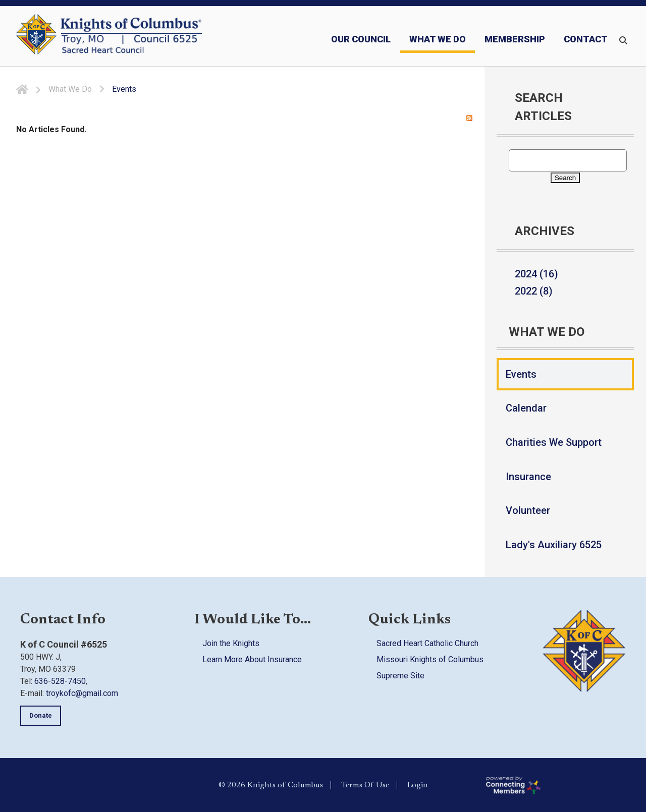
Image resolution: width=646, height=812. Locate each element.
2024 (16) (536, 274)
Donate (41, 715)
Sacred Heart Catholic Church (427, 643)
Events (521, 374)
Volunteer (528, 510)
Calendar (526, 408)
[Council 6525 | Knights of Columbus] (131, 36)
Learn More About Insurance (252, 659)
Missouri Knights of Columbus (430, 659)
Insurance (528, 477)
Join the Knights (231, 643)
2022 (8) (534, 291)
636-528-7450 (60, 681)
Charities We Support (554, 442)
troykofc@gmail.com (82, 693)
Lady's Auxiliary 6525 (554, 545)
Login (418, 785)
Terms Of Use (365, 785)
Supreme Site (400, 676)
